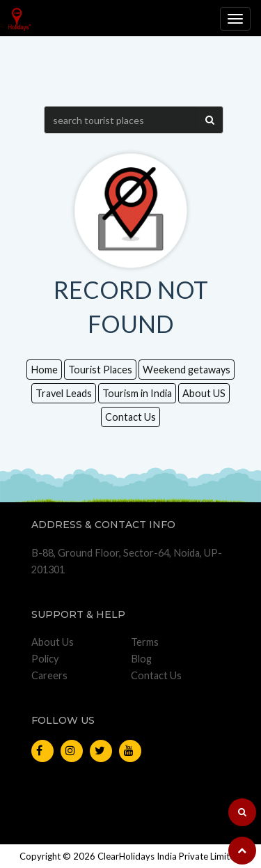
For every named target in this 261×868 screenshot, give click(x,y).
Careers (49, 675)
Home (44, 370)
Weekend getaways (187, 370)
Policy (45, 659)
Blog (141, 659)
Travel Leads (64, 393)
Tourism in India (137, 393)
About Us (53, 642)
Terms (145, 642)
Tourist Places (100, 370)
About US (204, 393)
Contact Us (130, 417)
